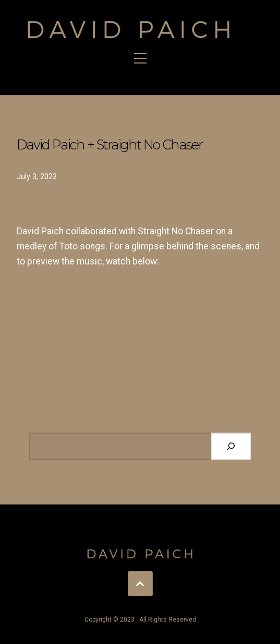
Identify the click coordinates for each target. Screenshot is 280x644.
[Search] (231, 446)
